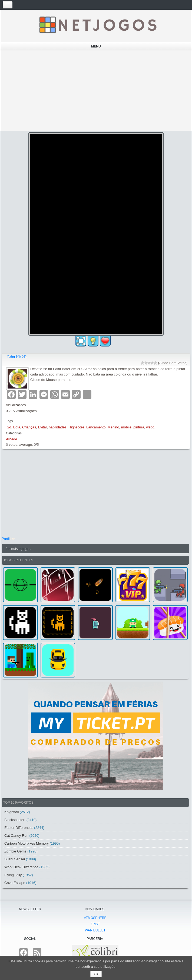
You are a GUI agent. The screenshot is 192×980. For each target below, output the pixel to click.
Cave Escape (15, 883)
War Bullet (95, 930)
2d (9, 427)
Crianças (29, 427)
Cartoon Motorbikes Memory (27, 843)
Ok (96, 974)
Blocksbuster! (15, 820)
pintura (139, 427)
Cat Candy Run (16, 836)
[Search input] (92, 549)
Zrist (95, 924)
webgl (151, 427)
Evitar (43, 427)
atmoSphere (95, 918)
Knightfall (11, 812)
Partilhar (8, 539)
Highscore (76, 427)
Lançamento (96, 427)
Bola (17, 427)
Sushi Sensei (15, 859)
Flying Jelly (13, 875)
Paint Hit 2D (17, 357)
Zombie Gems (15, 851)
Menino (113, 427)
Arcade (11, 439)
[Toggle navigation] (8, 5)
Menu (96, 46)
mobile (126, 427)
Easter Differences (19, 828)
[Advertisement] (96, 91)
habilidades (58, 427)
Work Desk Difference (21, 867)
